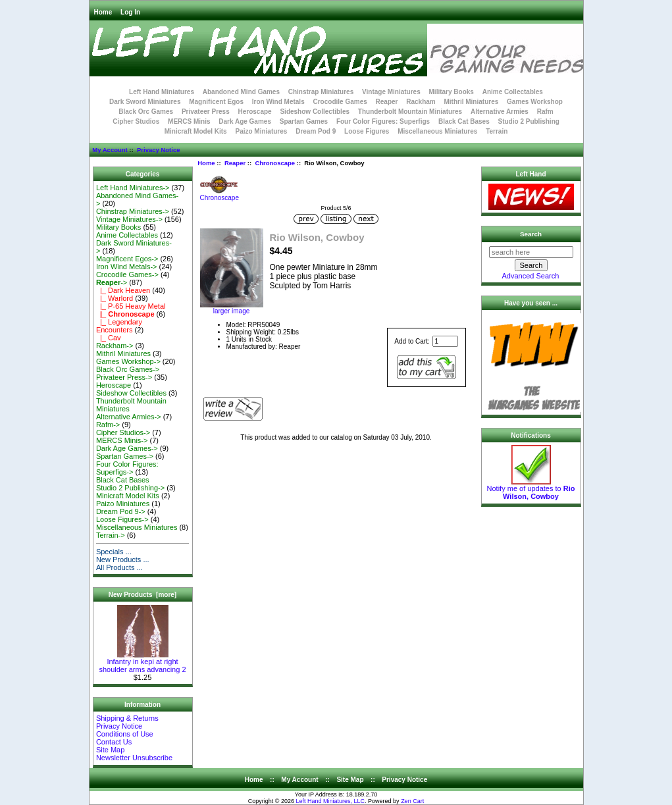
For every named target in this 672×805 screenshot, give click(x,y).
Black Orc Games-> (128, 369)
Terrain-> (111, 535)
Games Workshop (535, 102)
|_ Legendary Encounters (119, 326)
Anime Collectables (513, 92)
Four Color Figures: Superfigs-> (127, 468)
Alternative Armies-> (129, 417)
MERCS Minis (189, 121)
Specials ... (114, 552)
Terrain (497, 131)
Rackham (421, 102)
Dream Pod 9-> (121, 511)
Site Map (110, 750)
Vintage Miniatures (391, 92)
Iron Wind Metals (278, 102)
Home (103, 12)
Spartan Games (304, 121)
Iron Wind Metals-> (127, 267)
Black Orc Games (146, 112)
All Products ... (119, 567)
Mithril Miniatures (471, 102)
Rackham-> (115, 346)
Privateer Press (206, 112)
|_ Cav (109, 338)
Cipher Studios (136, 121)
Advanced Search (531, 276)
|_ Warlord (115, 298)
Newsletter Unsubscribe (134, 758)
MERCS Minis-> (122, 440)
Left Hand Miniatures (162, 92)
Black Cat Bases (464, 121)
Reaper (235, 163)
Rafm (545, 112)
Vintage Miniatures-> (129, 219)
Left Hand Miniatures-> (133, 188)
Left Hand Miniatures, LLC (331, 801)
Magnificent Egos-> (127, 259)
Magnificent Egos (216, 102)
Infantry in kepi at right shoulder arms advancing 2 (142, 662)
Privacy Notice (158, 150)
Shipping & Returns (127, 718)
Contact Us (114, 742)
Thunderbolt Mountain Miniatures (410, 112)
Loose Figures (367, 131)
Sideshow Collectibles (315, 112)
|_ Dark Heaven (123, 290)
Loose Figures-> (122, 519)
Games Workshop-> (128, 361)
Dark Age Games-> (127, 448)
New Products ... (123, 559)
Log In (130, 12)
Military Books (452, 92)
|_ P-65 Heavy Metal (131, 306)
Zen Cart (412, 801)
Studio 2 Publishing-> (130, 488)
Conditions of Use (125, 734)
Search (531, 234)
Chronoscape (275, 163)
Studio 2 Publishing (529, 121)
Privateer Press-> (124, 377)
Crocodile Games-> (127, 274)
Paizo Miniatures (261, 131)
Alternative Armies (500, 112)
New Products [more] (142, 595)
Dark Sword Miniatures (145, 102)
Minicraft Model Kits (196, 131)
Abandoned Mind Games (241, 92)
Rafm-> (108, 425)
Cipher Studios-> (123, 432)
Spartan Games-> (125, 456)
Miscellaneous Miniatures (437, 131)
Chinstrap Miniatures (321, 92)
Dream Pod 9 (316, 131)
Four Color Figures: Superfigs (383, 121)
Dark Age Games (245, 121)
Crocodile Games (340, 102)
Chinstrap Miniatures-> (133, 211)
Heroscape (255, 112)
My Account (110, 150)
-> (112, 282)
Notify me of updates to (531, 489)
